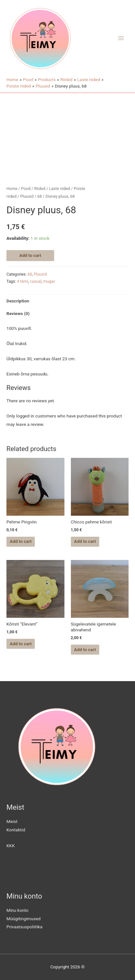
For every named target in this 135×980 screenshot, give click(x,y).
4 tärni (23, 281)
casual (36, 281)
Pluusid (27, 196)
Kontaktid (16, 830)
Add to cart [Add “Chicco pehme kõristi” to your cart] (85, 541)
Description (18, 301)
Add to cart (30, 255)
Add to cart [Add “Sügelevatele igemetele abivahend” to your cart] (85, 649)
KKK (11, 846)
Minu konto (17, 910)
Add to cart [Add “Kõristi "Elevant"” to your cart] (21, 644)
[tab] (67, 301)
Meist (12, 821)
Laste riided (59, 189)
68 (40, 196)
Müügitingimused (24, 919)
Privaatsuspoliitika (24, 927)
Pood (26, 189)
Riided (40, 189)
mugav (49, 281)
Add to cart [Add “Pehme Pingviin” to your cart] (21, 541)
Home (12, 189)
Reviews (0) (18, 313)
